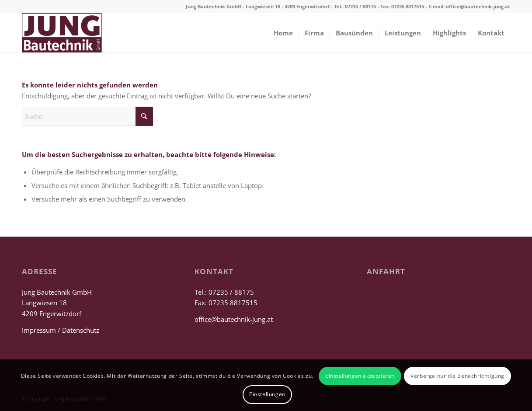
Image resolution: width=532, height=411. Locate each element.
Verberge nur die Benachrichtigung (457, 376)
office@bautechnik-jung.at (478, 6)
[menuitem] (283, 33)
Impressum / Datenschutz (61, 330)
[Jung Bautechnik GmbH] (62, 33)
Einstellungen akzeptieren (360, 376)
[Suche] (87, 116)
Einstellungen (267, 394)
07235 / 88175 (360, 6)
